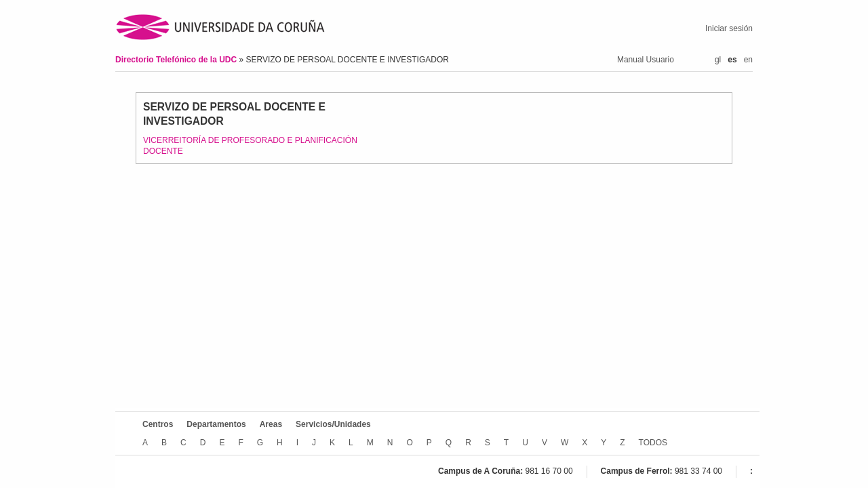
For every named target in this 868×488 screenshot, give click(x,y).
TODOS (653, 443)
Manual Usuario (646, 60)
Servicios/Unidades (333, 424)
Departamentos (216, 424)
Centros (158, 424)
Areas (271, 424)
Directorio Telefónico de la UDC (177, 60)
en (748, 60)
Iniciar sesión (729, 28)
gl (718, 60)
